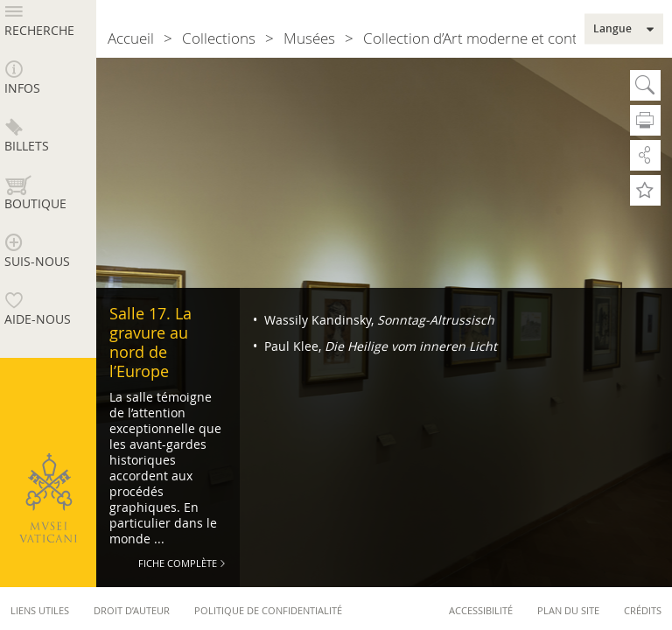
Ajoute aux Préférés (645, 190)
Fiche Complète (178, 563)
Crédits (643, 610)
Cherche (645, 85)
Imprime (645, 120)
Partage (645, 155)
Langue (612, 29)
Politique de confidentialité (268, 610)
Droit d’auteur (132, 610)
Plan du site (568, 610)
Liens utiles (40, 610)
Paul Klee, (379, 346)
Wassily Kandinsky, (378, 320)
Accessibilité (481, 610)
